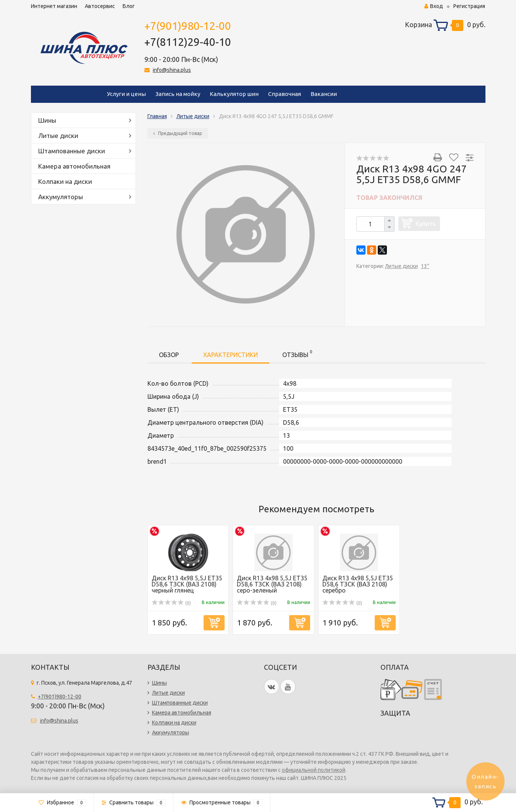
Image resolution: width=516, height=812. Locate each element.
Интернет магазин (54, 6)
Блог (129, 6)
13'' (425, 266)
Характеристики (231, 355)
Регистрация (469, 6)
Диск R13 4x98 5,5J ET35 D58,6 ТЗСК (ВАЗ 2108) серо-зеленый (272, 584)
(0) (171, 603)
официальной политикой (314, 770)
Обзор (169, 355)
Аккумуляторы (61, 197)
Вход (434, 6)
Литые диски (58, 136)
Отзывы (297, 353)
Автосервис (100, 6)
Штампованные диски (72, 151)
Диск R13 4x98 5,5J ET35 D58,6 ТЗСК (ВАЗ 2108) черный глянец (187, 584)
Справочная (285, 94)
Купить (426, 223)
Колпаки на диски (65, 181)
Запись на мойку (178, 94)
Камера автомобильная (74, 166)
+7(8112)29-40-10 (188, 42)
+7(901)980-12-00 (188, 26)
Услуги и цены (126, 94)
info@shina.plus (172, 70)
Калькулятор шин (234, 94)
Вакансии (324, 94)
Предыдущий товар (178, 133)
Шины (47, 120)
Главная (157, 116)
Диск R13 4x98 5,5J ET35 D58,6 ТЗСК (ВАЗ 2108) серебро (358, 584)
